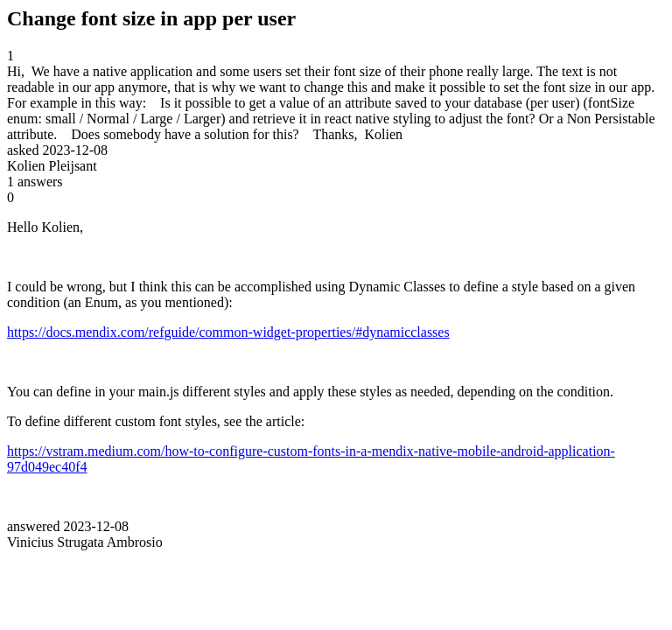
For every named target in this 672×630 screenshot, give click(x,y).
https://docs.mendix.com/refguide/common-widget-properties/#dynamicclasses (228, 332)
